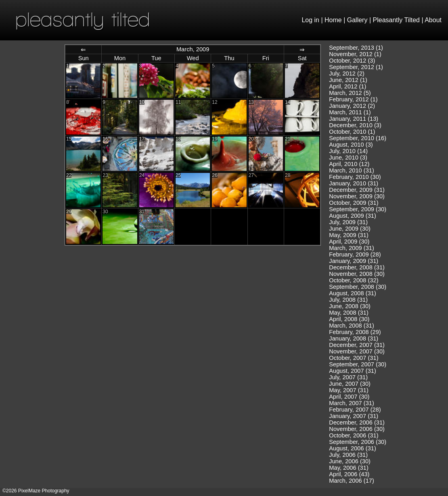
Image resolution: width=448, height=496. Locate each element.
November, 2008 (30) (357, 274)
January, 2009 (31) (354, 261)
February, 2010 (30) (355, 177)
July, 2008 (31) (348, 300)
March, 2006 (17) (352, 481)
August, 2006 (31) (353, 448)
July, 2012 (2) (347, 74)
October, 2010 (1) (352, 132)
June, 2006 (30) (350, 461)
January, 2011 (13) (354, 119)
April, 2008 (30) (349, 319)
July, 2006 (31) (348, 455)
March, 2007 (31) (352, 403)
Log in (310, 20)
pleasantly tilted (83, 19)
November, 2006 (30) (357, 429)
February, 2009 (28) (355, 254)
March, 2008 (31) (352, 326)
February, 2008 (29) (355, 332)
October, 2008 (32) (354, 280)
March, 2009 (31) (352, 248)
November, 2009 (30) (357, 196)
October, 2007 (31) (354, 358)
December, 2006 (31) (357, 422)
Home (333, 20)
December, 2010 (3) (355, 125)
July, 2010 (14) (348, 151)
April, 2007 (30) (349, 397)
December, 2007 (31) (357, 345)
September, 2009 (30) (358, 209)
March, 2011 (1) (350, 112)
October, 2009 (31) (354, 203)
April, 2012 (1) (348, 86)
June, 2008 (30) (350, 306)
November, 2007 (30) (357, 351)
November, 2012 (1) (355, 54)
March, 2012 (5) (350, 93)
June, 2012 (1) (348, 80)
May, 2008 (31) (349, 313)
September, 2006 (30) (358, 442)
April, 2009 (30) (349, 242)
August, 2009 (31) (353, 216)
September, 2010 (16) (358, 138)
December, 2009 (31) (357, 190)
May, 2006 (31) (349, 468)
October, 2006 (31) (354, 435)
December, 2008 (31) (357, 267)
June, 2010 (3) (348, 158)
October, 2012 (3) (352, 61)
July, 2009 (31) (348, 222)
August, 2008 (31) (353, 293)
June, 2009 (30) (350, 229)
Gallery (357, 20)
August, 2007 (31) (353, 371)
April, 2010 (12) (349, 164)
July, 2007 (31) (348, 377)
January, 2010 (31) (354, 183)
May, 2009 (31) (349, 235)
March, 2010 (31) (352, 170)
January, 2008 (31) (354, 338)
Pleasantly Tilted (397, 20)
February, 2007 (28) (355, 410)
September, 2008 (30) (358, 287)
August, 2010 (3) (351, 145)
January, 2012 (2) (352, 106)
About (433, 20)
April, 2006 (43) (349, 474)
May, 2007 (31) (349, 390)
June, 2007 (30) (350, 384)
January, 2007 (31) (354, 416)
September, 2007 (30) (358, 364)
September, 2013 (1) (356, 48)
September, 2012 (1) (356, 67)
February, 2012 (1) (353, 99)
